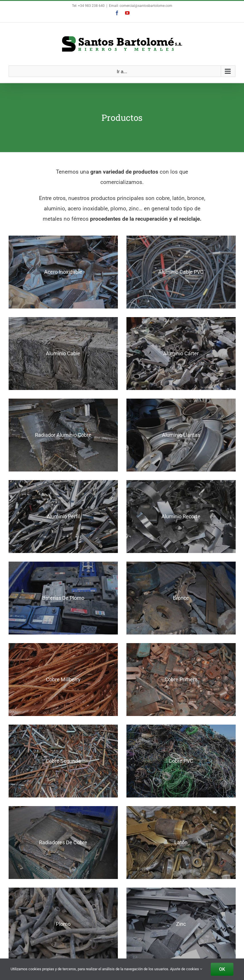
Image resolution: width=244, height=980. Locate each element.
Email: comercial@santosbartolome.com (141, 6)
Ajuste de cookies (186, 969)
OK (222, 969)
